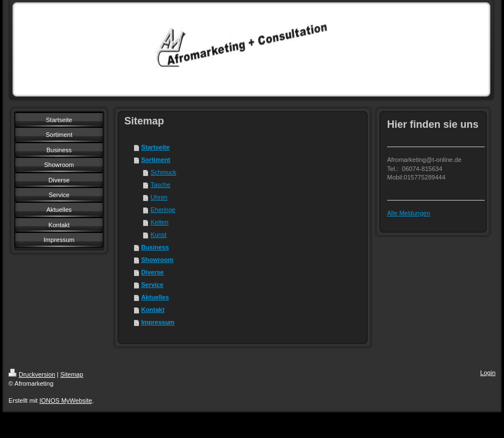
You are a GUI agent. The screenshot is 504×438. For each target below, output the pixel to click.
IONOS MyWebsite (66, 401)
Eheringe (163, 210)
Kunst (158, 235)
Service (152, 285)
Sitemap (72, 374)
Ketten (159, 222)
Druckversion (32, 374)
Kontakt (153, 310)
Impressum (158, 322)
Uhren (159, 197)
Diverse (153, 272)
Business (155, 247)
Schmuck (163, 172)
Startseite (156, 147)
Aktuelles (155, 297)
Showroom (157, 260)
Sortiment (156, 160)
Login (488, 373)
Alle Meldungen (409, 213)
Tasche (160, 185)
